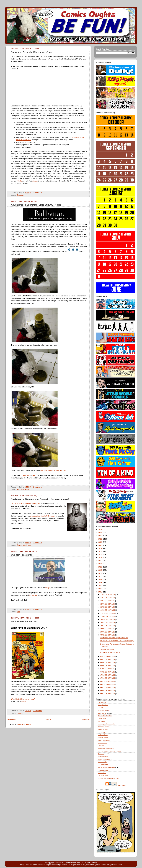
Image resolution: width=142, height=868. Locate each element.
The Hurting (101, 732)
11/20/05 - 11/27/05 (108, 610)
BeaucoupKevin (103, 710)
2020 (100, 545)
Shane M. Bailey (103, 762)
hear (28, 475)
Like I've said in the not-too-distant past (25, 504)
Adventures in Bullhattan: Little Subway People (36, 205)
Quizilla (24, 702)
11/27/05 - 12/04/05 (108, 607)
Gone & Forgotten (103, 729)
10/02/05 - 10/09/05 (108, 632)
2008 (100, 583)
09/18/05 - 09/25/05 (108, 656)
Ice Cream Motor (103, 735)
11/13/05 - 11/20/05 (108, 613)
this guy (48, 588)
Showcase (21, 195)
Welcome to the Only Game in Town (108, 778)
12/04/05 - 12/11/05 (108, 604)
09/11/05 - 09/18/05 (108, 660)
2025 (100, 530)
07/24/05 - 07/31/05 (108, 672)
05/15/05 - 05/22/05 (108, 694)
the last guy (33, 595)
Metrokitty (101, 746)
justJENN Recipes (103, 738)
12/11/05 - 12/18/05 (108, 601)
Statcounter (121, 785)
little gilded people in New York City (53, 470)
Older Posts (85, 719)
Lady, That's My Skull (104, 740)
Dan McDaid (102, 721)
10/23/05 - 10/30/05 (108, 623)
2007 (100, 586)
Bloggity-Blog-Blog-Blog (105, 716)
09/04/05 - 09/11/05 (108, 663)
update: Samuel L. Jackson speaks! (40, 499)
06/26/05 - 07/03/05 (108, 681)
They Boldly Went (103, 770)
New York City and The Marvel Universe (109, 751)
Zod (18, 612)
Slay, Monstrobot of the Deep (106, 767)
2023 (100, 536)
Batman (20, 713)
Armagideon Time (103, 705)
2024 (100, 533)
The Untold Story (103, 775)
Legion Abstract (102, 743)
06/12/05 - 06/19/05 (108, 688)
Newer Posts (12, 719)
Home (49, 719)
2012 (100, 570)
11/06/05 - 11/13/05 (108, 616)
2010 (100, 576)
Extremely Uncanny (104, 727)
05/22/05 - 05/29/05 (108, 691)
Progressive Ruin (103, 757)
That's (20, 181)
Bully (27, 490)
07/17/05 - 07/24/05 (108, 675)
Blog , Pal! (102, 713)
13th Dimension (102, 702)
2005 (100, 592)
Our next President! (21, 555)
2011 (100, 573)
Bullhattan (20, 490)
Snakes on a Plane (24, 545)
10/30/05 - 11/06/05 (108, 620)
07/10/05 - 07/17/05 (108, 678)
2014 (100, 564)
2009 (100, 579)
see (34, 475)
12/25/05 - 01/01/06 (108, 595)
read (24, 475)
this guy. (35, 181)
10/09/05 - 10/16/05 (108, 629)
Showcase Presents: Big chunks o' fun (114, 638)
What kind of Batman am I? (25, 621)
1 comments (38, 487)
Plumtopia (101, 754)
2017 (100, 555)
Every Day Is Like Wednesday (107, 724)
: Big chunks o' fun (32, 52)
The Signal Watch (103, 765)
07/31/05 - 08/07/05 (108, 669)
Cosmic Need (102, 718)
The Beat (101, 708)
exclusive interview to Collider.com (43, 516)
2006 (100, 589)
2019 (100, 548)
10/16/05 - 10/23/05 (108, 626)
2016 (100, 558)
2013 (100, 567)
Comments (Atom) (24, 724)
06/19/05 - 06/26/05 (108, 684)
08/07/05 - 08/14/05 (108, 666)
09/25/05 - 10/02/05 (108, 635)
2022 (100, 539)
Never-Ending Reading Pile (106, 748)
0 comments (38, 193)
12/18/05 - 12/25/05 (108, 598)
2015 (100, 561)
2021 (100, 542)
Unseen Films (102, 773)
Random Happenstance (105, 759)
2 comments (38, 711)
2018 (100, 551)
